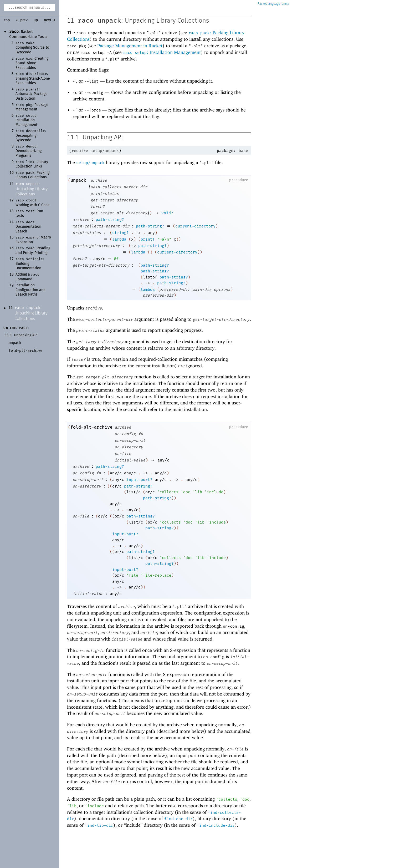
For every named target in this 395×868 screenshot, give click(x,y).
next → (50, 20)
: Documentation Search (28, 227)
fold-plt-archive (91, 427)
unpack (78, 180)
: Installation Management (27, 120)
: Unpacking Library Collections (32, 189)
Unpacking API (26, 335)
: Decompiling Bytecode (31, 136)
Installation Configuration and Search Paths (30, 290)
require (80, 151)
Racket (273, 4)
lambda (119, 239)
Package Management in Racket (130, 46)
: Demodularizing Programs (29, 151)
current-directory (195, 226)
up (36, 20)
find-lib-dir (99, 825)
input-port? (139, 480)
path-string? (110, 220)
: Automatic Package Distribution (32, 94)
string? (120, 233)
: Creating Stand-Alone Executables (32, 63)
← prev (22, 20)
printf (148, 239)
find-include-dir (216, 825)
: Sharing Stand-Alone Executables (33, 78)
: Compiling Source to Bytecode (32, 48)
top (7, 20)
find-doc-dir (178, 819)
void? (167, 213)
